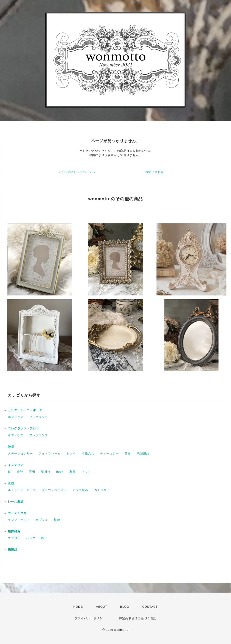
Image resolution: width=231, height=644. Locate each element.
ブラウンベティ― (54, 490)
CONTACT (150, 607)
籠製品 (13, 550)
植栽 (57, 520)
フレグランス (39, 417)
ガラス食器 (80, 490)
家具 (72, 472)
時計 (20, 472)
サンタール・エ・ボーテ (25, 410)
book (60, 472)
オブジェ (42, 520)
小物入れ (88, 454)
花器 (128, 454)
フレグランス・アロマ (24, 429)
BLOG (125, 607)
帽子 (44, 538)
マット (86, 472)
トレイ (71, 454)
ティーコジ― (109, 454)
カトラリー (102, 490)
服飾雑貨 (14, 531)
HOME (78, 607)
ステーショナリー (20, 454)
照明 (32, 472)
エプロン (14, 538)
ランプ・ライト (19, 520)
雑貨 (11, 447)
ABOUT (101, 607)
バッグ (31, 538)
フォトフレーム (50, 454)
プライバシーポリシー (90, 618)
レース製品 (16, 502)
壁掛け (46, 472)
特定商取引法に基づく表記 (138, 618)
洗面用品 (143, 454)
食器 (11, 483)
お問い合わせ (155, 172)
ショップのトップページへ (76, 172)
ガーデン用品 (17, 513)
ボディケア (16, 417)
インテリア (16, 465)
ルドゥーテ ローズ (22, 490)
